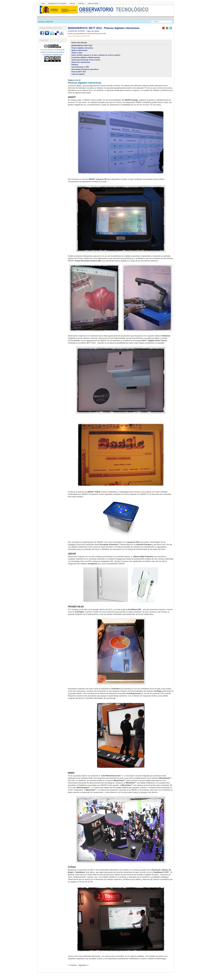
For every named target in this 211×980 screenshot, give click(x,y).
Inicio (43, 3)
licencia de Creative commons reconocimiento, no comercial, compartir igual (52, 52)
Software (81, 3)
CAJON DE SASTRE (77, 31)
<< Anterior (72, 965)
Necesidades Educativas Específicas (85, 69)
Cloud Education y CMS (80, 67)
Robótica (75, 65)
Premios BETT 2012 (79, 72)
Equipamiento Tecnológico (57, 3)
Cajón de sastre (93, 3)
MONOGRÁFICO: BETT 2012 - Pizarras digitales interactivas (104, 28)
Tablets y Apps (77, 53)
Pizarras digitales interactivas (82, 48)
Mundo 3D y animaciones (81, 62)
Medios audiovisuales (79, 50)
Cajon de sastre (93, 31)
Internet (72, 3)
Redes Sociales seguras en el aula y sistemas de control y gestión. (96, 55)
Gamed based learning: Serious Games (86, 60)
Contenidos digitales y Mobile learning (86, 57)
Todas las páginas (78, 74)
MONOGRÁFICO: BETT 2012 (82, 46)
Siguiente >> (83, 965)
